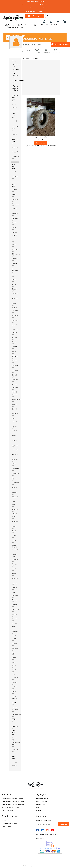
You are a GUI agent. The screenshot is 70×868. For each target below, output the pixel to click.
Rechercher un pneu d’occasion (11, 807)
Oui (15, 105)
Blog (38, 807)
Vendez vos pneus (35, 16)
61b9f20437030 (32, 45)
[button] (33, 146)
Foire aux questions (42, 801)
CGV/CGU (5, 820)
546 (37, 50)
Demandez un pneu (54, 16)
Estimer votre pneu (7, 810)
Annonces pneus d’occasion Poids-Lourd (13, 801)
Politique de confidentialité (10, 823)
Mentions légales (7, 826)
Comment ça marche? (42, 798)
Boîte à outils (57, 25)
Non (15, 121)
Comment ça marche (16, 27)
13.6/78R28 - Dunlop (41, 137)
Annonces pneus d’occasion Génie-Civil (13, 804)
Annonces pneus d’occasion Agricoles (12, 798)
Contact (29, 51)
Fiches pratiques (41, 804)
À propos (22, 51)
